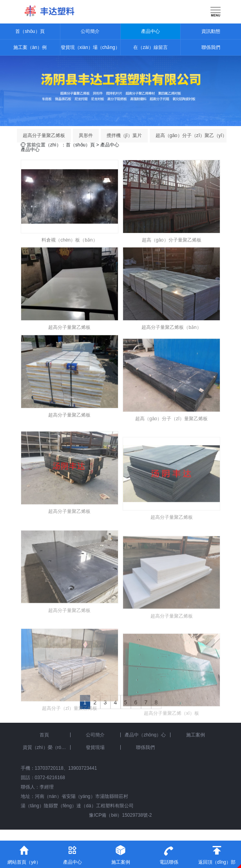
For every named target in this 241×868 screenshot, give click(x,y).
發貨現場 (95, 747)
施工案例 (196, 735)
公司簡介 (90, 31)
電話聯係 (169, 853)
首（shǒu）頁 (30, 31)
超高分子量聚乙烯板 (44, 135)
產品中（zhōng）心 (145, 735)
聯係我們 (211, 47)
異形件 (86, 135)
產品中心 (150, 31)
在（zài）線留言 (150, 47)
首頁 (44, 735)
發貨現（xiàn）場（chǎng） (90, 47)
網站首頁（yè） (24, 853)
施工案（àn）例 (30, 47)
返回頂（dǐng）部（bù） (217, 854)
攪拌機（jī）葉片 (124, 135)
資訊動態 (211, 31)
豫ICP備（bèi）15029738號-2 (120, 815)
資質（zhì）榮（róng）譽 (47, 747)
